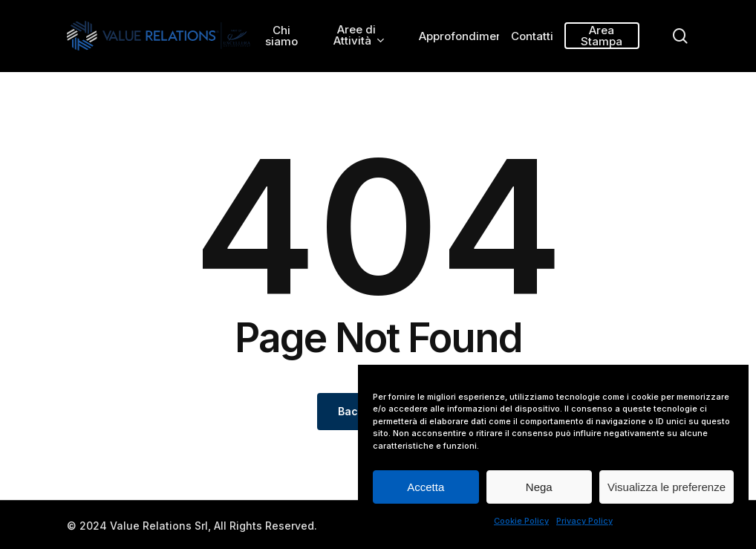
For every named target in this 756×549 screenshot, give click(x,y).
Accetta (426, 487)
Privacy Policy (584, 521)
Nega (539, 487)
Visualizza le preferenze (667, 487)
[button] (728, 8)
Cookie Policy (521, 521)
